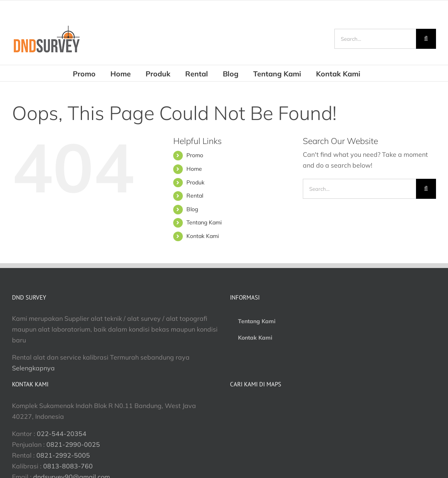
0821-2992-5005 (63, 455)
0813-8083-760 (68, 466)
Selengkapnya (33, 368)
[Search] (426, 39)
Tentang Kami (204, 222)
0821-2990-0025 (73, 444)
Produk (195, 182)
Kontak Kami (203, 236)
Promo (195, 155)
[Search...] (375, 39)
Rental (195, 196)
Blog (192, 209)
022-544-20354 (62, 434)
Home (194, 169)
